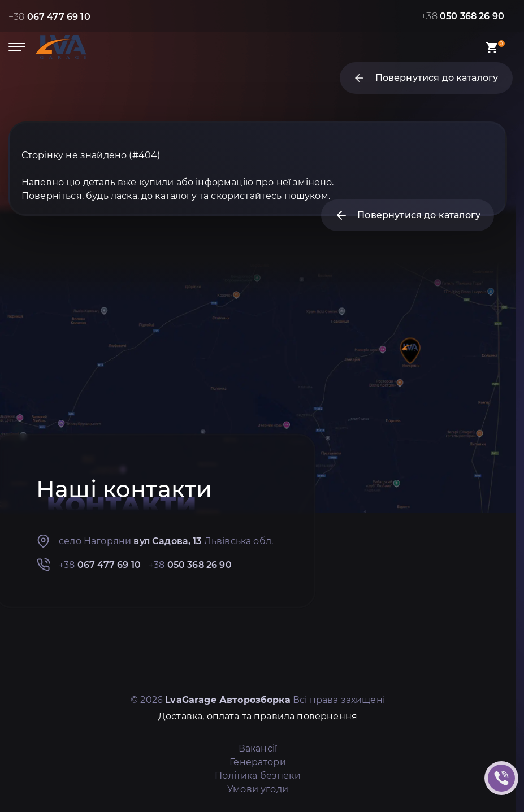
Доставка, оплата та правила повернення (258, 716)
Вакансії (258, 748)
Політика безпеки (258, 776)
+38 (49, 17)
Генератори (258, 762)
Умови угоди (258, 789)
